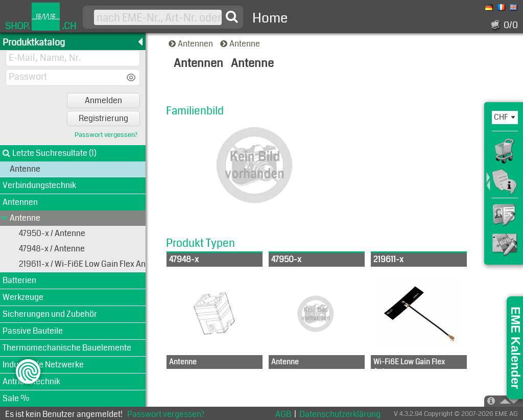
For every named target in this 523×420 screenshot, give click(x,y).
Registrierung (103, 118)
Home (270, 18)
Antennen (192, 44)
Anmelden (103, 100)
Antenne (241, 44)
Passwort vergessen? (106, 135)
